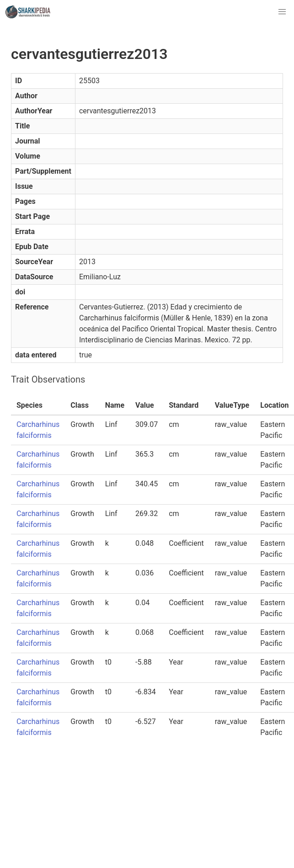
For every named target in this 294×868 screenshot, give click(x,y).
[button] (282, 12)
